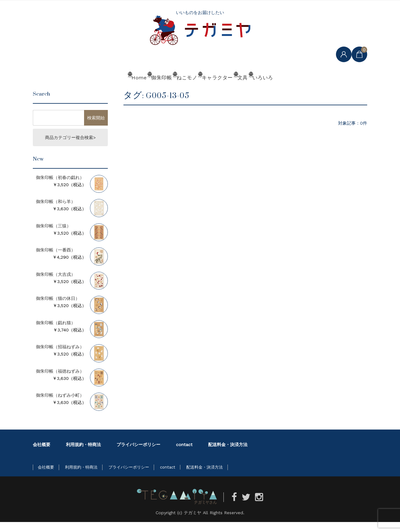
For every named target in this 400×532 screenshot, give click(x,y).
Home (92, 90)
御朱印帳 (133, 90)
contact (184, 455)
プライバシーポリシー (138, 455)
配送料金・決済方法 (228, 455)
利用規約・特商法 (83, 455)
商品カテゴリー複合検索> (70, 147)
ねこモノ (176, 90)
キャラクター (224, 90)
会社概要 (42, 455)
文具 (267, 90)
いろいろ (305, 90)
